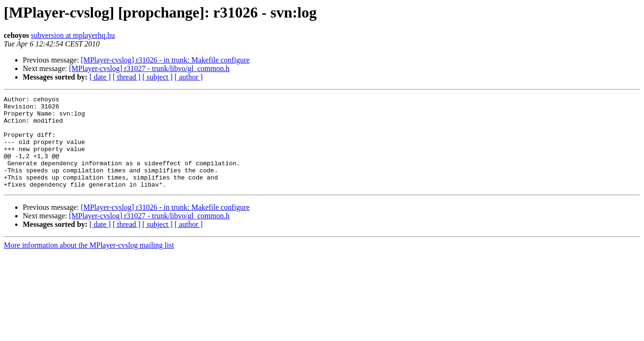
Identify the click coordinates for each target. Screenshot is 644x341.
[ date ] (100, 77)
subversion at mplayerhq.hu (73, 35)
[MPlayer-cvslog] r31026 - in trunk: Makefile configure (165, 60)
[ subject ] (158, 77)
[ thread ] (127, 77)
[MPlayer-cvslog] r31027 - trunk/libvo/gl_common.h (149, 68)
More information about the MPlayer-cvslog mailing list (89, 264)
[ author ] (189, 77)
